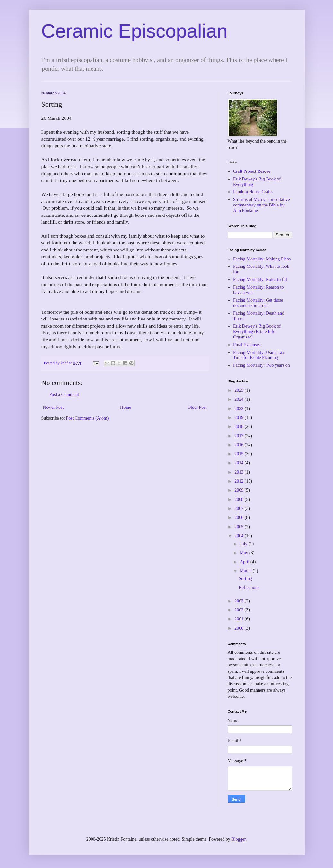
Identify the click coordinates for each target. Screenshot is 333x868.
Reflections (249, 587)
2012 (240, 481)
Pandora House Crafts (253, 192)
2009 (240, 490)
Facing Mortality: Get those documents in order (258, 303)
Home (126, 407)
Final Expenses (247, 345)
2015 (240, 454)
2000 (240, 628)
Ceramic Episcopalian (135, 31)
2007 (240, 509)
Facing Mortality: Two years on (262, 365)
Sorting (245, 579)
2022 (240, 409)
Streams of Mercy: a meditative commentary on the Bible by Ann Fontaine (262, 205)
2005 (240, 527)
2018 (240, 427)
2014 (240, 463)
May (245, 553)
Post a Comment (64, 395)
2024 (240, 399)
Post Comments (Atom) (88, 418)
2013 (240, 472)
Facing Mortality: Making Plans (262, 259)
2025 (240, 390)
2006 (240, 517)
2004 (240, 536)
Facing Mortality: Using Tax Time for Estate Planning (259, 355)
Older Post (197, 407)
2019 (240, 418)
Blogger (238, 839)
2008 (240, 500)
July (244, 544)
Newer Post (53, 407)
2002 (240, 610)
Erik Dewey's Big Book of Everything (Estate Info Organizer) (257, 332)
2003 (240, 601)
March (246, 571)
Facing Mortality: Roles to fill (260, 280)
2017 (240, 436)
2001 (240, 619)
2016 (240, 445)
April (245, 562)
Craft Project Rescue (252, 171)
